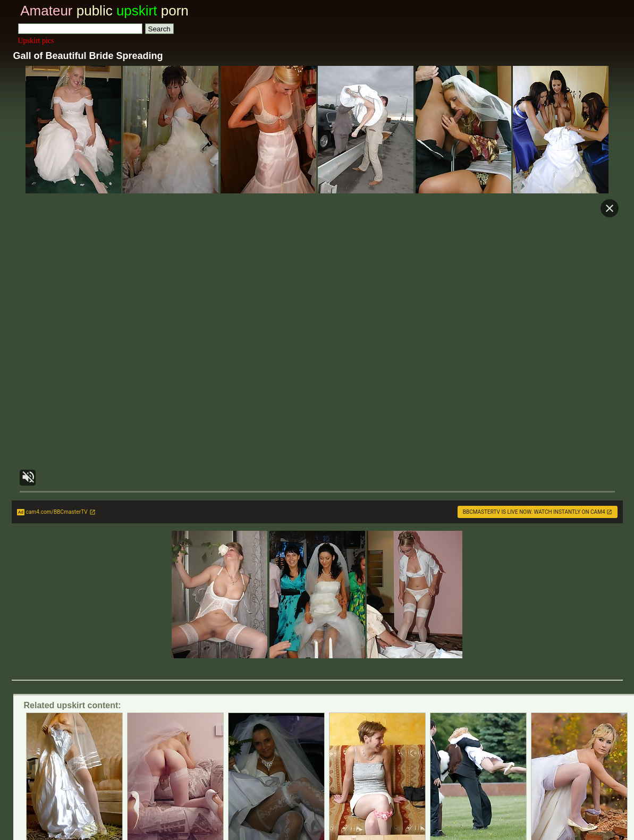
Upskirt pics (36, 41)
